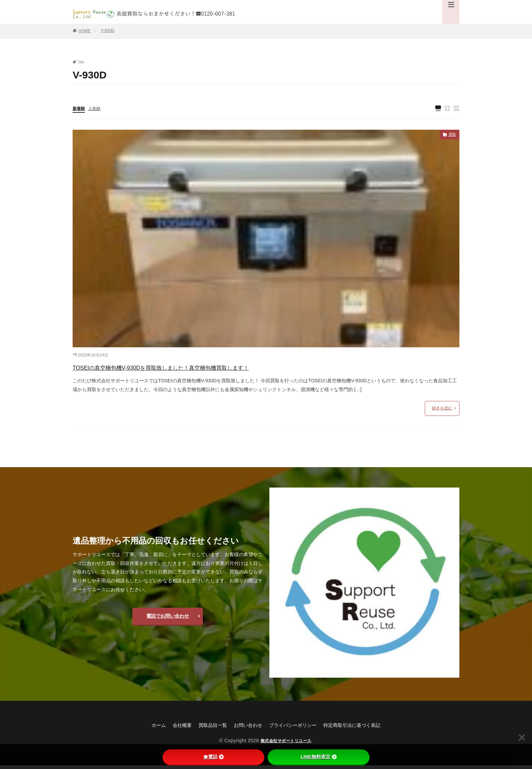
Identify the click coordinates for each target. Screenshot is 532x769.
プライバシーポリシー (295, 728)
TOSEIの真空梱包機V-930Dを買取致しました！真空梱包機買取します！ (206, 369)
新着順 (80, 109)
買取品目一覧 (206, 728)
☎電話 (213, 757)
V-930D (108, 31)
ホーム (146, 728)
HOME (84, 31)
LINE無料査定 (319, 757)
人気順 (97, 109)
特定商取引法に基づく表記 (362, 728)
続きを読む (442, 411)
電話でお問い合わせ (168, 619)
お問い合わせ (245, 728)
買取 (451, 136)
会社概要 (172, 728)
